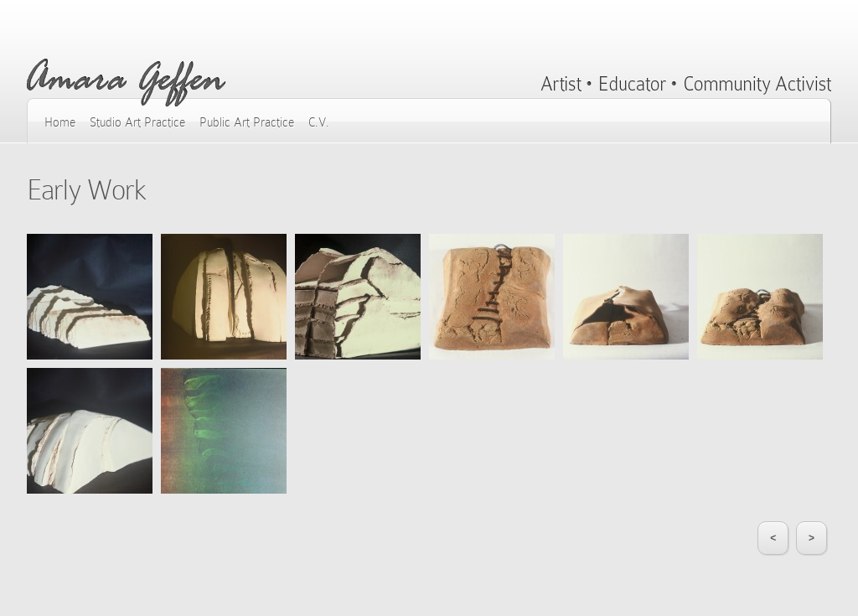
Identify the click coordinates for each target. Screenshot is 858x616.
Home (60, 122)
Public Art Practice (247, 122)
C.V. (319, 122)
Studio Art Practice (137, 122)
